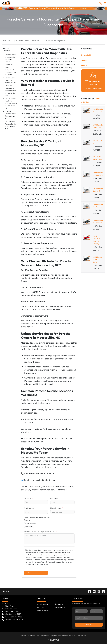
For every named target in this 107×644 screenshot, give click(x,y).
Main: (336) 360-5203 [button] (11, 611)
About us (40, 607)
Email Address (30, 508)
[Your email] (36, 512)
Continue (36, 573)
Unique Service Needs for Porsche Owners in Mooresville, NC (11, 103)
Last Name (55, 498)
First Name (28, 498)
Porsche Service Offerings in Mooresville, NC (11, 80)
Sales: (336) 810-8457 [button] (11, 614)
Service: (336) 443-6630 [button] (12, 617)
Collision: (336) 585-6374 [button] (13, 620)
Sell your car (59, 604)
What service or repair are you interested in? (40, 532)
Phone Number (57, 508)
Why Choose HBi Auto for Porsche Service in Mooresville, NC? (11, 91)
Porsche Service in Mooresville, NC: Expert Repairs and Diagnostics (11, 59)
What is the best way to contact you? (38, 518)
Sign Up (89, 625)
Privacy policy (60, 607)
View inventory (42, 604)
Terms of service (43, 611)
